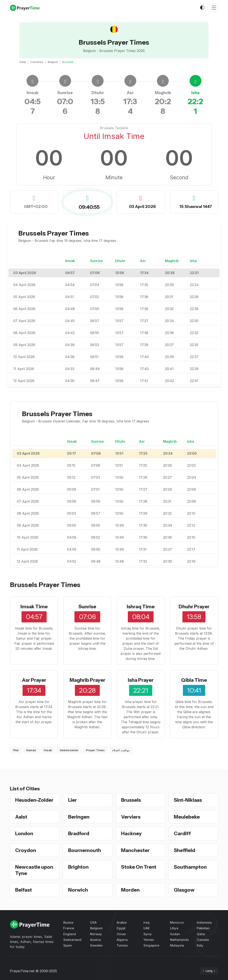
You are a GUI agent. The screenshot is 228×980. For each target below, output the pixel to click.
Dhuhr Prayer (194, 607)
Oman (121, 934)
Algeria (122, 940)
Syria (147, 934)
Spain (68, 945)
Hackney (132, 833)
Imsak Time (34, 607)
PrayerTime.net (22, 971)
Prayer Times (95, 750)
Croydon (26, 850)
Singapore (151, 945)
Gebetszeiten (69, 750)
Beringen (79, 817)
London (24, 833)
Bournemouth (85, 850)
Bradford (79, 833)
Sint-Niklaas (188, 800)
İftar (16, 750)
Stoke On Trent (139, 867)
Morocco (177, 922)
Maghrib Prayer (87, 680)
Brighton (78, 867)
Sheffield (184, 850)
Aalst (22, 817)
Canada (203, 940)
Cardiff (182, 833)
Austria (95, 940)
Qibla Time (194, 680)
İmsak (48, 750)
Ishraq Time (141, 607)
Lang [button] (208, 971)
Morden (130, 890)
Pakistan (203, 928)
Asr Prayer (34, 680)
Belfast (24, 890)
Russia (68, 922)
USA (93, 922)
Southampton (190, 867)
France (69, 928)
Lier (73, 800)
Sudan (175, 934)
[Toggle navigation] (214, 8)
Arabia (122, 922)
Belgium (53, 62)
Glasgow (184, 890)
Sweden (96, 945)
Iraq (146, 922)
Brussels (131, 800)
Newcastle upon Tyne (34, 870)
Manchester (136, 850)
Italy (200, 945)
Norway (96, 934)
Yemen (149, 940)
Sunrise (87, 607)
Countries (37, 62)
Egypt (121, 928)
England (70, 934)
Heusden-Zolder (34, 800)
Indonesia (204, 922)
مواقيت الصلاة (121, 750)
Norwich (78, 890)
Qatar (201, 934)
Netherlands (179, 940)
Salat (23, 62)
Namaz (31, 750)
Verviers (131, 817)
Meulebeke (187, 817)
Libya (174, 928)
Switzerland (72, 940)
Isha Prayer (141, 680)
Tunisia (122, 945)
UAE (147, 928)
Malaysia (177, 945)
